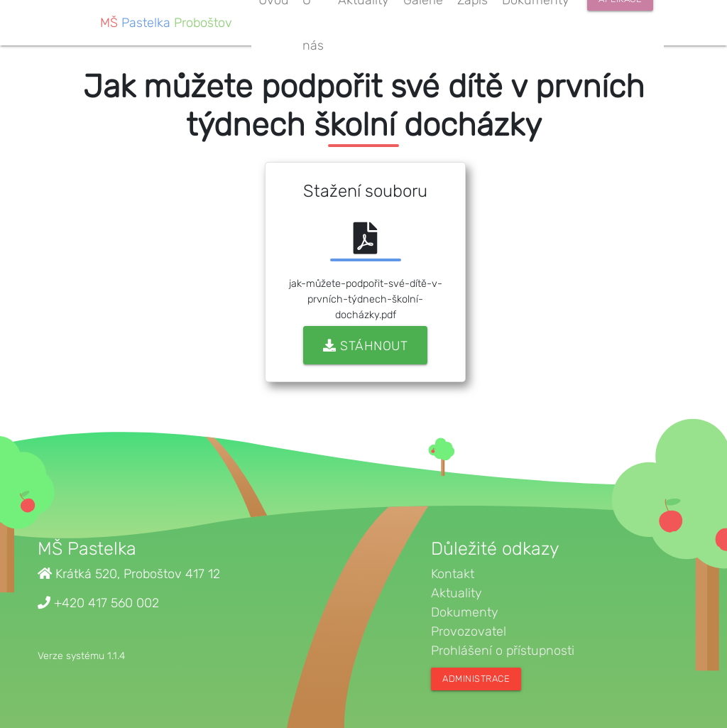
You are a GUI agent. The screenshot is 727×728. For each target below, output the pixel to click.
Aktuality (457, 593)
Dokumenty (465, 612)
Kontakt (453, 574)
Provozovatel (469, 631)
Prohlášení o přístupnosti (503, 651)
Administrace (476, 679)
